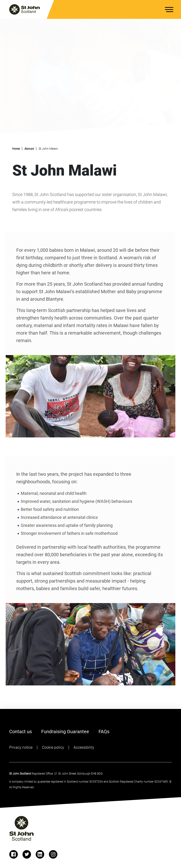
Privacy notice (21, 747)
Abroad (29, 149)
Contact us (21, 732)
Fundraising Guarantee (65, 732)
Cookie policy (53, 747)
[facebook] (14, 854)
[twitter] (27, 854)
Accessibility (84, 747)
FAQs (104, 731)
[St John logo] (21, 828)
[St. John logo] (25, 9)
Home (16, 149)
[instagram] (53, 854)
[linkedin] (40, 854)
